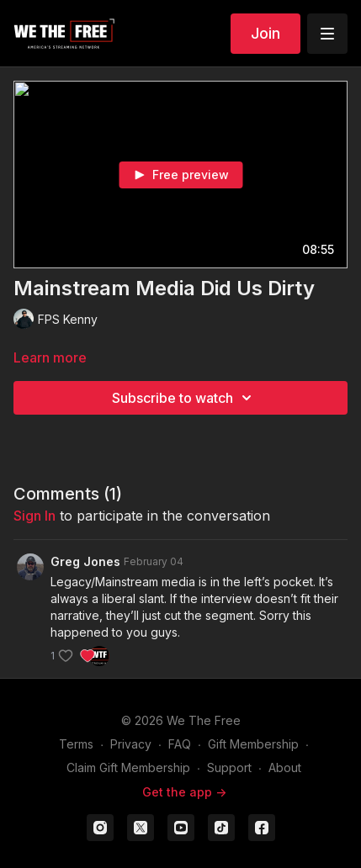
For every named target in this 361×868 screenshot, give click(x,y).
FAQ (180, 744)
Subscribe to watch (184, 398)
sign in (35, 516)
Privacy (131, 744)
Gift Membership (253, 744)
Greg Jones (85, 561)
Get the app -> (184, 792)
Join (265, 33)
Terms (76, 744)
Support (229, 767)
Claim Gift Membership (128, 767)
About (285, 767)
